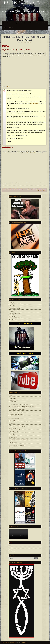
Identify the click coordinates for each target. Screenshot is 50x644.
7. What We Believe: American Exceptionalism (19, 416)
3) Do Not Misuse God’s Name (15, 307)
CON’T (9, 142)
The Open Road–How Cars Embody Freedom (19, 439)
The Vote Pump (12, 441)
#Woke (38, 183)
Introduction (11, 302)
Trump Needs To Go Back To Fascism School (14, 189)
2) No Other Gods (12, 305)
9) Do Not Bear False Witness (15, 318)
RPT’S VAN (10, 27)
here (8, 87)
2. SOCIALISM (12, 397)
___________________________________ (18, 403)
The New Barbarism (13, 438)
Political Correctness (23, 183)
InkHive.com (24, 643)
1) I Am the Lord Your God (14, 304)
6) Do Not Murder (12, 312)
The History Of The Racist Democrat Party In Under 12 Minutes (23, 433)
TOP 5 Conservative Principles (16, 444)
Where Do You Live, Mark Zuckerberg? (17, 445)
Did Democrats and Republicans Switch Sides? (19, 422)
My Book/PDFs (19, 23)
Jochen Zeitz (15, 184)
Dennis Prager (12, 183)
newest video (42, 116)
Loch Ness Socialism (13, 428)
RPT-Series (32, 23)
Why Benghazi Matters (14, 447)
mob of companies (35, 103)
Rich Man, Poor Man (13, 431)
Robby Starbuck (20, 184)
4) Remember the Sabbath (14, 309)
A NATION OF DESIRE (14, 419)
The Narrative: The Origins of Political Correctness (20, 436)
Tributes (44, 23)
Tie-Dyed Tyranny (13, 442)
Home (4, 23)
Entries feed (11, 547)
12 (8, 23)
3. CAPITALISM (12, 399)
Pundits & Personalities (30, 183)
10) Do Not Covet (12, 319)
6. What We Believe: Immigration (16, 414)
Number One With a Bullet (15, 430)
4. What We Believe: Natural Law (16, 411)
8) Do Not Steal (12, 315)
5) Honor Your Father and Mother (16, 310)
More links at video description (35, 153)
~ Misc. (4, 27)
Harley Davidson (10, 184)
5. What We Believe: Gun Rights (16, 413)
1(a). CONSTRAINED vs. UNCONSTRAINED (19, 405)
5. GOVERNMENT (13, 402)
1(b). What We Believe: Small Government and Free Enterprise (23, 406)
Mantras (12, 23)
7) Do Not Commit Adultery (15, 313)
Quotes (26, 23)
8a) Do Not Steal (12, 316)
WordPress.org (12, 551)
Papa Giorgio (29, 42)
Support (38, 23)
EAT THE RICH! (12, 424)
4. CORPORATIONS (13, 400)
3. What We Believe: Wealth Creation (17, 410)
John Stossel (17, 183)
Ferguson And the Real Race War (16, 425)
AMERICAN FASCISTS (14, 420)
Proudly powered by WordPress (9, 643)
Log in (10, 545)
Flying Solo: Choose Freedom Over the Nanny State (20, 427)
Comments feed (12, 549)
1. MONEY (11, 395)
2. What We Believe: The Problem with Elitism (19, 408)
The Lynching (12, 434)
